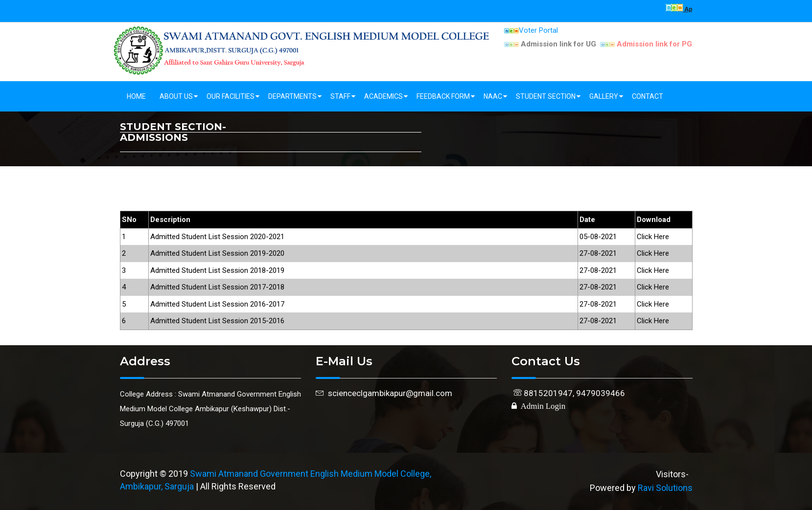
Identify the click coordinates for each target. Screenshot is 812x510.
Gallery (604, 96)
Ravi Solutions (665, 488)
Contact (648, 96)
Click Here (653, 237)
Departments (292, 96)
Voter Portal (531, 30)
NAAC (493, 96)
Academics (383, 96)
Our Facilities (231, 96)
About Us (176, 96)
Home (136, 96)
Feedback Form (443, 96)
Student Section (546, 96)
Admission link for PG (646, 44)
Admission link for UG (550, 44)
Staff (340, 96)
